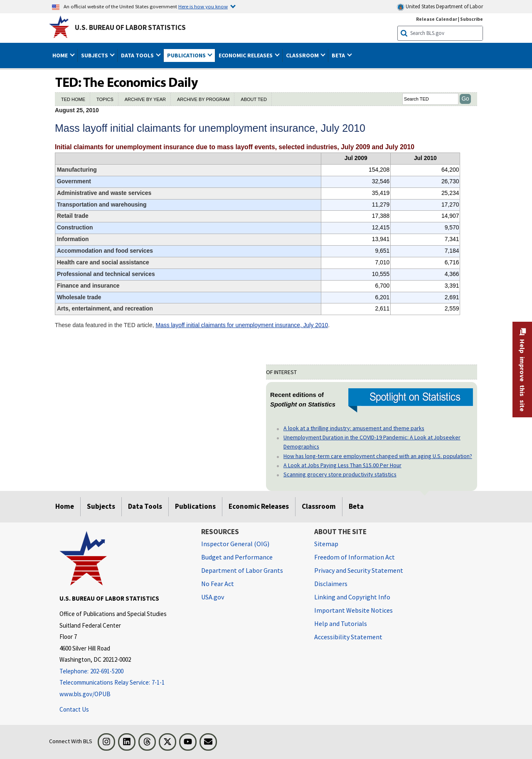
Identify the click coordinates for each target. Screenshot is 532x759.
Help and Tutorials (341, 623)
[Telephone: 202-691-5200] (124, 672)
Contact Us (74, 709)
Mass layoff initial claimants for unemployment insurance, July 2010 (242, 325)
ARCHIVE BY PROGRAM (203, 99)
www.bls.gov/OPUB (85, 694)
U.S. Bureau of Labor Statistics (130, 27)
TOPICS (105, 99)
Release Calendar (437, 19)
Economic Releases (259, 506)
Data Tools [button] (138, 55)
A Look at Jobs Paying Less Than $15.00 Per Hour (342, 465)
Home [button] (61, 55)
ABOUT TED (254, 99)
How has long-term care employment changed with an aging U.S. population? (378, 456)
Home (65, 506)
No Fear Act (218, 584)
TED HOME (73, 99)
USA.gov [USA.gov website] (213, 597)
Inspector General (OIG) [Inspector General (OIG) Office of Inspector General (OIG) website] (235, 544)
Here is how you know (203, 6)
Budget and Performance (237, 557)
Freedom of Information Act (355, 557)
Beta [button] (339, 55)
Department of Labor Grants (242, 570)
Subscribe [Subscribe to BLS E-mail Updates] (472, 19)
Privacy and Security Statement (359, 570)
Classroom (319, 506)
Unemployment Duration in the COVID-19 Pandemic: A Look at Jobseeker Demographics (372, 442)
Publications (195, 506)
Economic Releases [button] (246, 55)
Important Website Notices (353, 610)
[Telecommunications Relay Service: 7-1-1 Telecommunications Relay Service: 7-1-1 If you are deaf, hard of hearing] (124, 683)
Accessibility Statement (348, 637)
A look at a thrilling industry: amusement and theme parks (354, 428)
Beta (356, 506)
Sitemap (326, 544)
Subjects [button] (95, 55)
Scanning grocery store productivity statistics (340, 474)
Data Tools (145, 506)
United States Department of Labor (440, 7)
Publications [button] (187, 55)
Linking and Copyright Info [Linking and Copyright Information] (352, 597)
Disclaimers (331, 584)
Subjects (101, 506)
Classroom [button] (303, 55)
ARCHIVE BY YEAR (145, 99)
